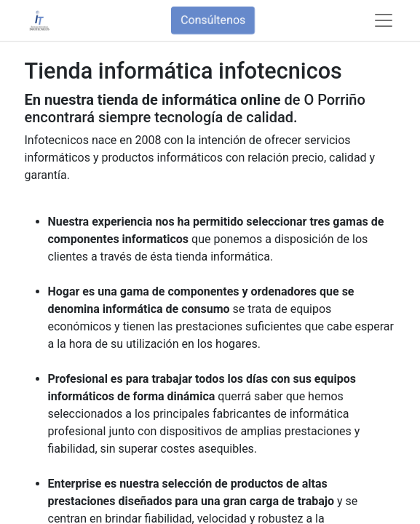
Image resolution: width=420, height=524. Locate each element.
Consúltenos (213, 20)
